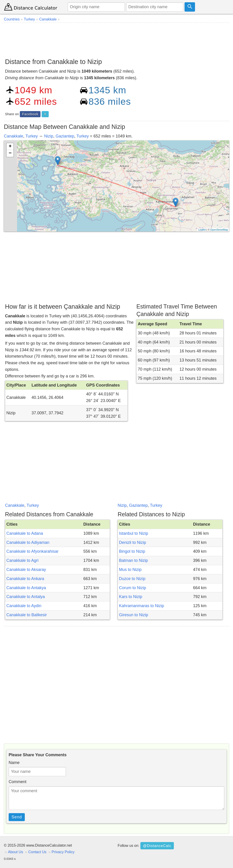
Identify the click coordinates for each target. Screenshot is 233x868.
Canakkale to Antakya (26, 588)
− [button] (10, 153)
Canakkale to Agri (22, 560)
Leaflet (202, 230)
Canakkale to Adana (25, 533)
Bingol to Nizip (132, 551)
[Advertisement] (116, 39)
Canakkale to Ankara (25, 579)
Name (14, 763)
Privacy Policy (63, 852)
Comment (18, 782)
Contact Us (37, 852)
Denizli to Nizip (133, 542)
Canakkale (14, 136)
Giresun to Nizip (134, 615)
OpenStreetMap (219, 230)
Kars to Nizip (131, 597)
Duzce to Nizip (132, 579)
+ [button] (10, 147)
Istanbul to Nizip (134, 533)
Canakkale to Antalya (26, 597)
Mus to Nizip (130, 570)
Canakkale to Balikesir (27, 615)
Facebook (30, 114)
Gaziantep (65, 136)
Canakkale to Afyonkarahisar (32, 551)
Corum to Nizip (133, 588)
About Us (16, 852)
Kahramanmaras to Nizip (142, 606)
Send (17, 817)
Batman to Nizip (133, 560)
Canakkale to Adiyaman (28, 542)
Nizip (49, 136)
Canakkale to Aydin (24, 606)
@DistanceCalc (157, 846)
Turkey (32, 136)
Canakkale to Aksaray (26, 570)
